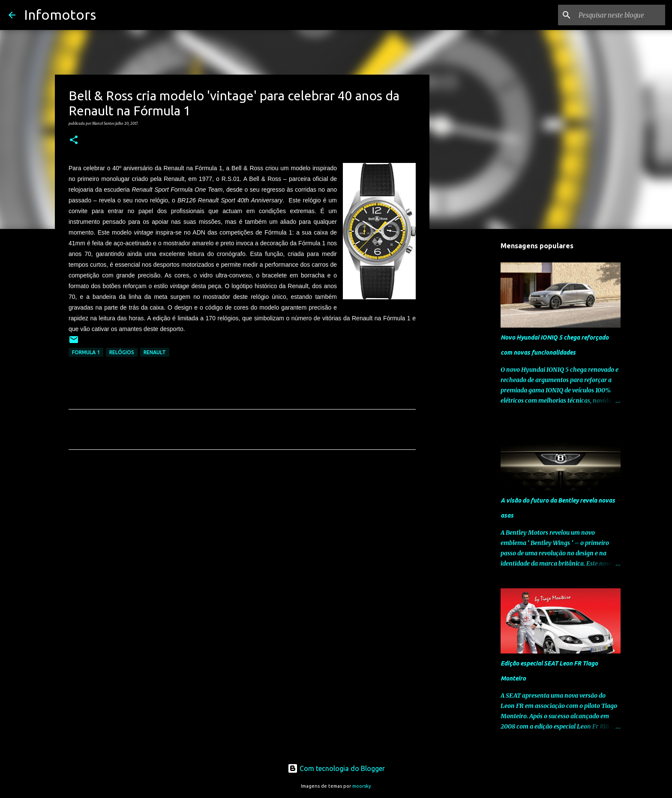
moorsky (362, 786)
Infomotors (60, 15)
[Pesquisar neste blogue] (620, 15)
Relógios (122, 352)
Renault (155, 352)
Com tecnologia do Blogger (336, 768)
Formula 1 (86, 352)
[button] (74, 140)
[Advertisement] (242, 536)
